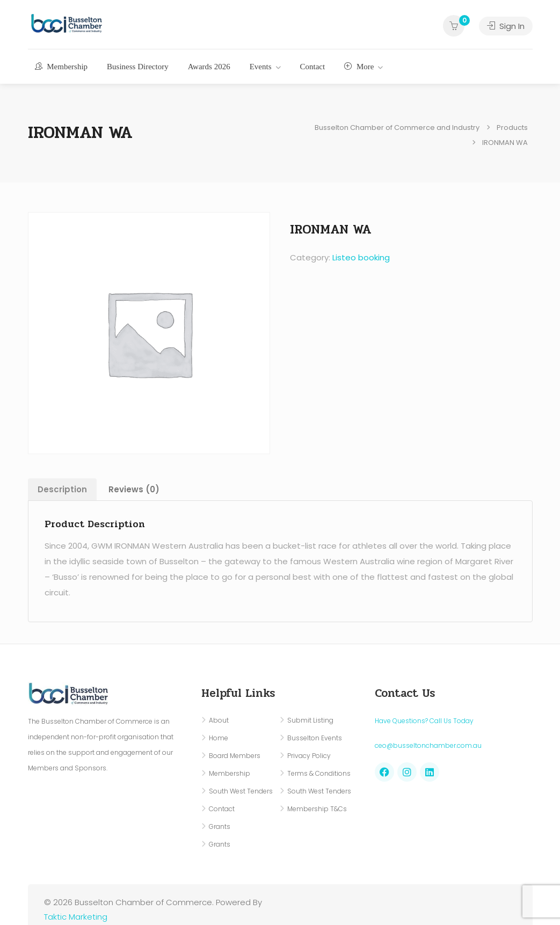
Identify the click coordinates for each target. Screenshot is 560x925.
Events (261, 67)
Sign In (506, 26)
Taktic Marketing (76, 917)
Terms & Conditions (319, 773)
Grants (220, 826)
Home (219, 738)
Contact (313, 67)
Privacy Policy (309, 756)
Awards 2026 (209, 67)
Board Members (235, 756)
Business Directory (138, 67)
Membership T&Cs (317, 809)
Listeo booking (361, 257)
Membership (61, 67)
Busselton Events (315, 738)
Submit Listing (310, 720)
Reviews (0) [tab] (134, 489)
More (359, 67)
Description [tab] (62, 489)
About (219, 720)
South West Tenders (241, 791)
